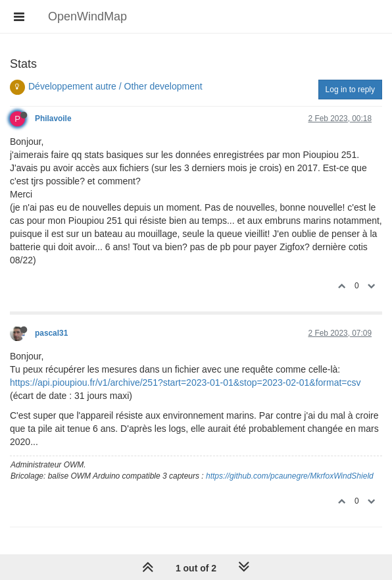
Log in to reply (350, 90)
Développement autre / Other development (115, 86)
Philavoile (53, 119)
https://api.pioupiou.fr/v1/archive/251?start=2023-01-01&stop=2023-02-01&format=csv (185, 382)
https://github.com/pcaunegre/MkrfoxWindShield (290, 476)
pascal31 (51, 333)
